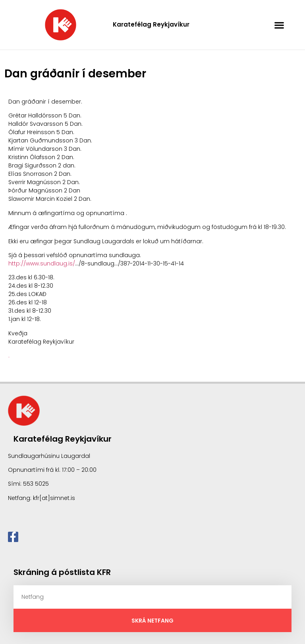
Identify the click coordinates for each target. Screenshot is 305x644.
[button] (279, 25)
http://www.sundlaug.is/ (42, 263)
